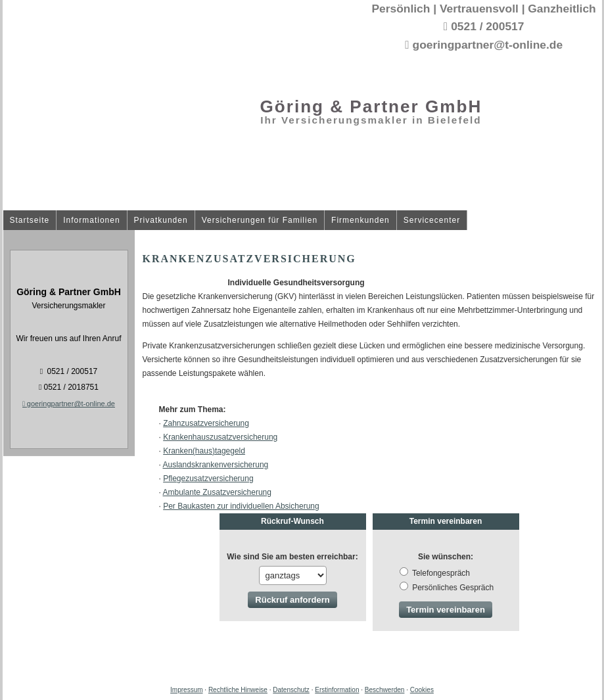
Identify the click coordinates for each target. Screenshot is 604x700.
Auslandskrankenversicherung (216, 465)
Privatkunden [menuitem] (161, 221)
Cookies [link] (422, 690)
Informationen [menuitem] (91, 221)
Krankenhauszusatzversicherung (220, 437)
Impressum (186, 690)
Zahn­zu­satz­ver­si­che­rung (206, 423)
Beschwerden (385, 690)
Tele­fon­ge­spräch (441, 573)
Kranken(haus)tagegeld (204, 451)
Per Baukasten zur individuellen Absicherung (241, 506)
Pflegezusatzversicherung (208, 478)
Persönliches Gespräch (453, 588)
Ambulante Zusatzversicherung (217, 492)
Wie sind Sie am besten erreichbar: (292, 557)
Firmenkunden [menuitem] (360, 221)
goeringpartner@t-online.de (69, 404)
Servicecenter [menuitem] (432, 221)
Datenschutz (291, 690)
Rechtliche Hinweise (238, 690)
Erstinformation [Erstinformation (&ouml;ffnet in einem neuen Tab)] (337, 690)
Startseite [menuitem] (30, 221)
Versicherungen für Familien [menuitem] (260, 221)
